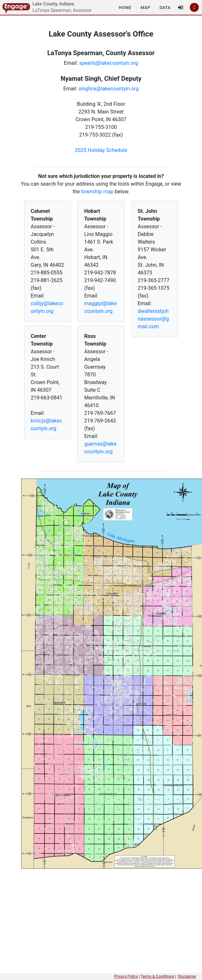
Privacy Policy (126, 976)
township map (97, 192)
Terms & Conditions (158, 976)
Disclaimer (187, 976)
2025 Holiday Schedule (101, 150)
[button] (125, 7)
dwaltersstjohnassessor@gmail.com (153, 319)
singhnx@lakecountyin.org (109, 89)
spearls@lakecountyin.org (109, 63)
